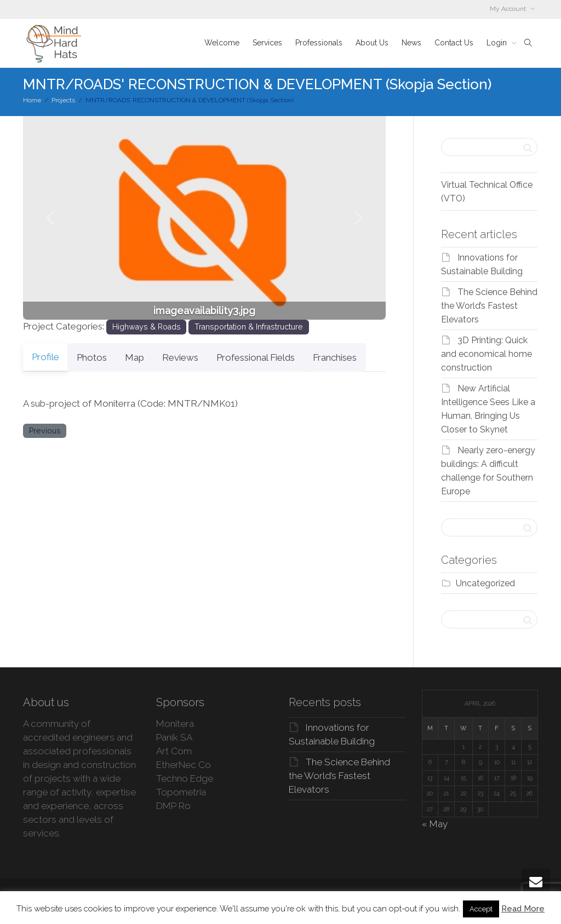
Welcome (222, 43)
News (411, 43)
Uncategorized (485, 583)
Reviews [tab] (200, 357)
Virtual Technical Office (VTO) (487, 192)
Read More (523, 909)
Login (498, 43)
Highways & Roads (147, 327)
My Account (509, 9)
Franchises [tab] (368, 357)
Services (267, 43)
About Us (372, 43)
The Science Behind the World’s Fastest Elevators (489, 306)
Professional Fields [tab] (282, 357)
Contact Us (454, 43)
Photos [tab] (98, 357)
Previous (45, 431)
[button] (50, 218)
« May (435, 824)
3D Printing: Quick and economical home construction (486, 354)
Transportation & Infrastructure (249, 327)
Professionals (319, 43)
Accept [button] (481, 909)
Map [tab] (148, 357)
